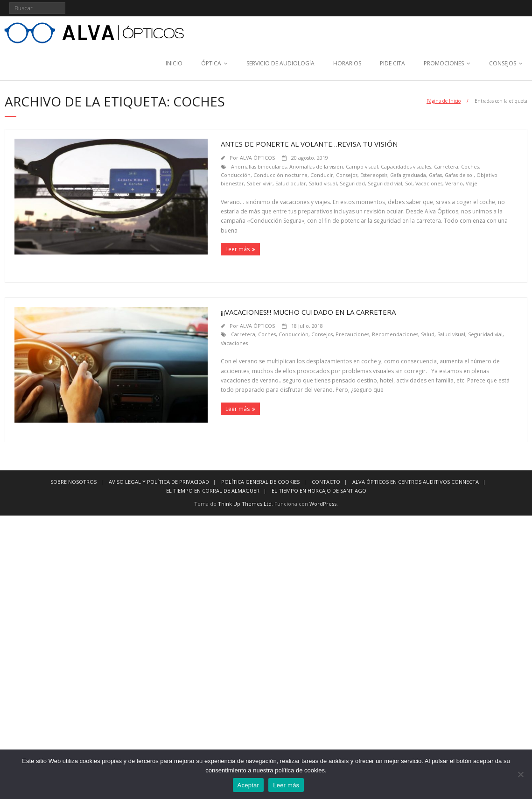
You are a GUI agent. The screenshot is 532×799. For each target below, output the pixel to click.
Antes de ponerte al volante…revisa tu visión (309, 144)
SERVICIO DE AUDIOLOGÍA (280, 63)
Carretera (446, 166)
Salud (428, 334)
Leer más (238, 249)
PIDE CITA (392, 63)
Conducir (322, 175)
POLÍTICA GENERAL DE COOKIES (260, 482)
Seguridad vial (385, 183)
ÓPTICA (211, 63)
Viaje (472, 183)
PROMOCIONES (444, 63)
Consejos (347, 175)
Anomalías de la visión (316, 166)
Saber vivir (260, 183)
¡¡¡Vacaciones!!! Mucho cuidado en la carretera (308, 312)
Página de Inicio (444, 101)
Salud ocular (291, 183)
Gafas (435, 175)
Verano (454, 183)
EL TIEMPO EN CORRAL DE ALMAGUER (213, 491)
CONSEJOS (503, 63)
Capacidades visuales (406, 166)
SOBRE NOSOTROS (73, 482)
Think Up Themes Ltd (245, 504)
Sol (409, 183)
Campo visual (362, 166)
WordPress (323, 504)
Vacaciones (429, 183)
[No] (520, 774)
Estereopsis (374, 175)
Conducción (236, 175)
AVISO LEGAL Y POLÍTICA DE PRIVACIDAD (159, 482)
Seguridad (352, 183)
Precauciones (352, 334)
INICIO (174, 63)
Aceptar (248, 785)
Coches (470, 166)
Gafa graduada (408, 175)
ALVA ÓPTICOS (257, 158)
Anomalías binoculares (259, 166)
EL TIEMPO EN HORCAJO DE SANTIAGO (319, 491)
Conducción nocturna (280, 175)
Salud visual (323, 183)
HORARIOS (347, 63)
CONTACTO (326, 482)
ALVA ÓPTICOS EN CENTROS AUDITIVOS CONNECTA (416, 482)
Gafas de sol (459, 175)
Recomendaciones (395, 334)
